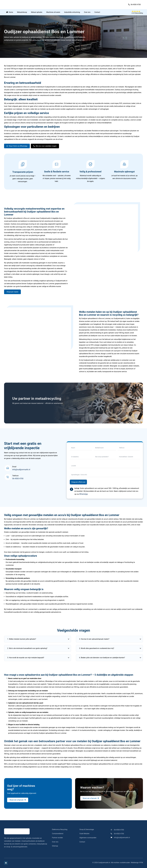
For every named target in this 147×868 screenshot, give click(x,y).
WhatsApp (83, 494)
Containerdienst (58, 834)
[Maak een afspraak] (18, 800)
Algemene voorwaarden (88, 838)
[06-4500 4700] (112, 830)
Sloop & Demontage (87, 829)
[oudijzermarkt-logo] (19, 5)
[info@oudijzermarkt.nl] (112, 838)
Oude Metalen (84, 834)
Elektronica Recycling (60, 829)
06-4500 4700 (18, 478)
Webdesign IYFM (137, 863)
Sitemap (55, 846)
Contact (82, 842)
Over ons (55, 842)
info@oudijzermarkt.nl (21, 470)
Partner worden (57, 838)
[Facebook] (6, 863)
